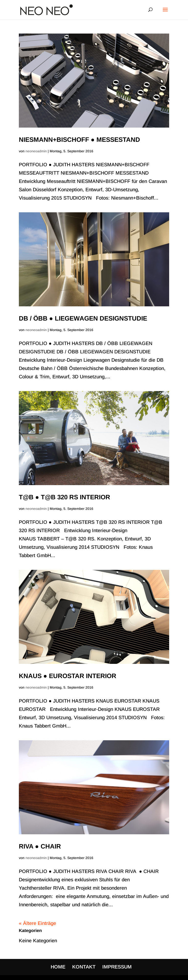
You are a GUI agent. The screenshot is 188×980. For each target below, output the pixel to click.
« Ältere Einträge (37, 923)
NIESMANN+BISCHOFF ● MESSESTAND (79, 140)
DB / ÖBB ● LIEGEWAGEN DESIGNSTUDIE (83, 318)
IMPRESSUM (117, 967)
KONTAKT (84, 967)
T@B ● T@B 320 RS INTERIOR (65, 497)
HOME (58, 967)
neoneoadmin (36, 151)
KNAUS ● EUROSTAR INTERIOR (68, 676)
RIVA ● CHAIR (40, 846)
